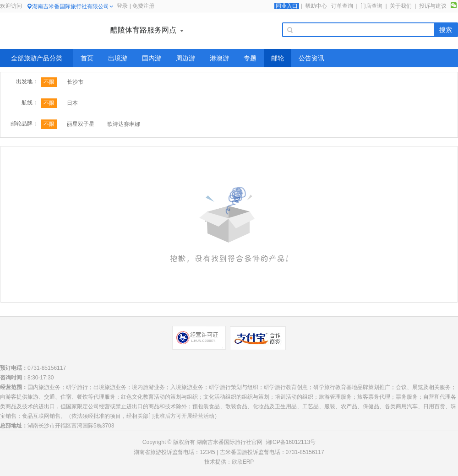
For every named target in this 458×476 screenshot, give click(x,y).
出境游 (118, 58)
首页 (87, 58)
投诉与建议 (433, 6)
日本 (72, 103)
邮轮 (278, 58)
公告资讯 (311, 58)
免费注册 (143, 6)
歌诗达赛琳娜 (124, 124)
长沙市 (75, 82)
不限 (49, 82)
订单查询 (342, 6)
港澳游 (219, 58)
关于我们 (401, 6)
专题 (250, 58)
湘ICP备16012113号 (291, 442)
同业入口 (287, 6)
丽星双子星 (81, 124)
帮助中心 (316, 6)
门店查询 (371, 6)
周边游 (185, 58)
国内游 (152, 58)
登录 (122, 6)
